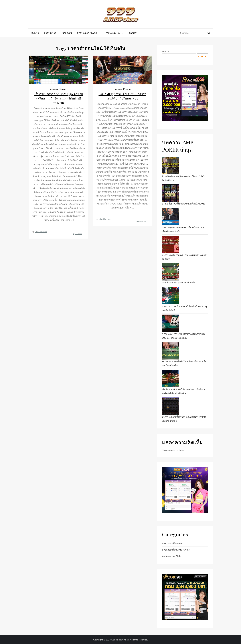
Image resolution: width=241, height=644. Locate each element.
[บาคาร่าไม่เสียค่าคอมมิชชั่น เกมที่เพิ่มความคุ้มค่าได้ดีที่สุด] (171, 244)
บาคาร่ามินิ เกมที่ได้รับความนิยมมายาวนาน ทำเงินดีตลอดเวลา (184, 419)
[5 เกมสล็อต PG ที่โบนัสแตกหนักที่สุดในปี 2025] (171, 193)
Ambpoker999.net (120, 640)
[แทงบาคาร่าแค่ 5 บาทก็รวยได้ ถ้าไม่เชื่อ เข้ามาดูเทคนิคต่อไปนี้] (171, 296)
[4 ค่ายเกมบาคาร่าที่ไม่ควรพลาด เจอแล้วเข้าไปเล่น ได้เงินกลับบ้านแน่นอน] (171, 323)
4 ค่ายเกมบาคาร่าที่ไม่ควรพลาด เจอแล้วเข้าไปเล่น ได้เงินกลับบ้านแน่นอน (184, 336)
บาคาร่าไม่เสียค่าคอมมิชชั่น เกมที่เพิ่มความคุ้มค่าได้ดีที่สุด (185, 257)
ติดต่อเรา (133, 33)
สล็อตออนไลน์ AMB (171, 556)
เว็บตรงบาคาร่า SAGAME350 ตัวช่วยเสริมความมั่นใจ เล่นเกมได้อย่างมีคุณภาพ (59, 98)
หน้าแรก (35, 33)
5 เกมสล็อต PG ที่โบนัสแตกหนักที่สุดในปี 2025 (184, 204)
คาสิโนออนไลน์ (115, 33)
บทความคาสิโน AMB (89, 33)
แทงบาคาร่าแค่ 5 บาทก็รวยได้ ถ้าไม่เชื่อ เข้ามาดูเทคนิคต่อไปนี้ (184, 308)
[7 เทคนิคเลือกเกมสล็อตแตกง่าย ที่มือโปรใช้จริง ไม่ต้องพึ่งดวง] (171, 165)
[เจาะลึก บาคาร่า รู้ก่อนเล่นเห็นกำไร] (171, 272)
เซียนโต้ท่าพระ (41, 232)
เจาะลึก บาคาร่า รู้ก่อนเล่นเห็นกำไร (179, 283)
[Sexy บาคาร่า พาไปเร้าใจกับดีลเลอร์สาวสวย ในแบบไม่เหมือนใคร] (171, 351)
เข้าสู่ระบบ (67, 33)
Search (165, 51)
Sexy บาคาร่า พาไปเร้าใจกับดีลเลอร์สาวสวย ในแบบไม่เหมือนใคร (184, 363)
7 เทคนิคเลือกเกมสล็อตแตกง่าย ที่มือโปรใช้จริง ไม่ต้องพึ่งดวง (184, 178)
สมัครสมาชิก (50, 33)
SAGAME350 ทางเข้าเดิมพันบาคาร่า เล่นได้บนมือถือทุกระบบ (122, 96)
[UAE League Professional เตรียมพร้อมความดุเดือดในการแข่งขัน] (171, 217)
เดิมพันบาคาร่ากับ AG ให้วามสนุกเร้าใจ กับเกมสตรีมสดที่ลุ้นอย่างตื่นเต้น (184, 391)
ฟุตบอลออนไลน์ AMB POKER (176, 550)
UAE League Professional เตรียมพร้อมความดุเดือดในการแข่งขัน (183, 229)
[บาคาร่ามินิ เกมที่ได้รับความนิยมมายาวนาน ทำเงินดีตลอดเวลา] (171, 406)
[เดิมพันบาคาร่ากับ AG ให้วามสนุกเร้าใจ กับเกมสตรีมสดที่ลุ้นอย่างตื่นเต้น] (171, 378)
